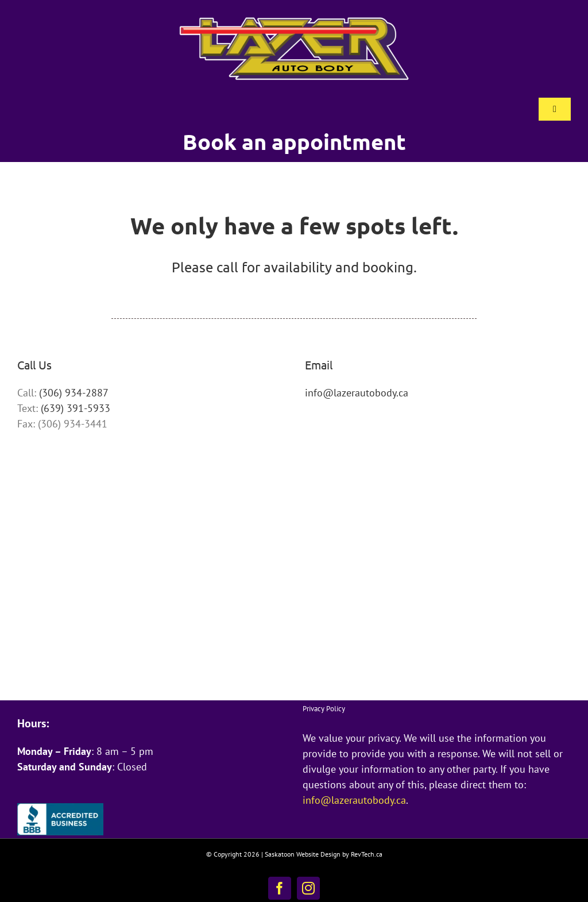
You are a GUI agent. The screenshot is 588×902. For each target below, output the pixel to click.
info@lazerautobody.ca (357, 393)
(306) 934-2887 (74, 393)
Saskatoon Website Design (303, 854)
